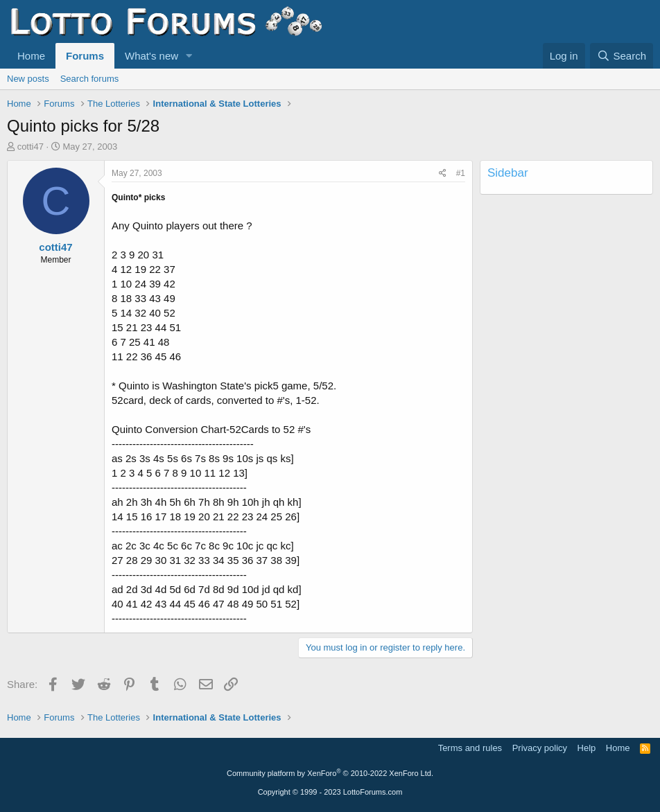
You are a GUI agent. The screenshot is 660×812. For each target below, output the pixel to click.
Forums (85, 56)
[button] (189, 56)
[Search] (622, 56)
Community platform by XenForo (330, 773)
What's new (151, 56)
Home (31, 56)
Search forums (90, 79)
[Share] (443, 174)
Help (587, 748)
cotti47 (31, 147)
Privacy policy (540, 748)
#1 (461, 173)
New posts (28, 79)
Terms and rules (470, 748)
